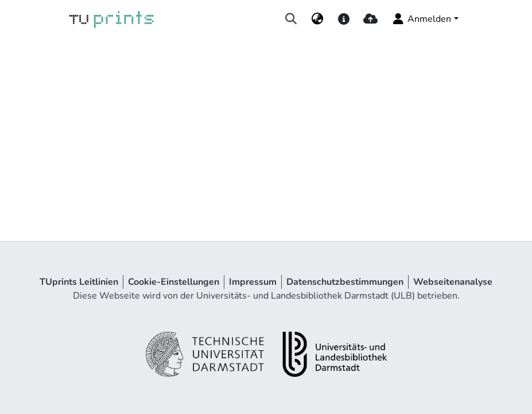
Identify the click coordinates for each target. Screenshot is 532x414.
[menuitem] (317, 19)
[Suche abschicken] (291, 19)
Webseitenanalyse (453, 282)
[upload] (370, 19)
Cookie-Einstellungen (174, 282)
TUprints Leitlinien (79, 282)
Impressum (253, 282)
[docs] (344, 19)
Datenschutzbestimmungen (345, 282)
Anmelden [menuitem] (421, 19)
